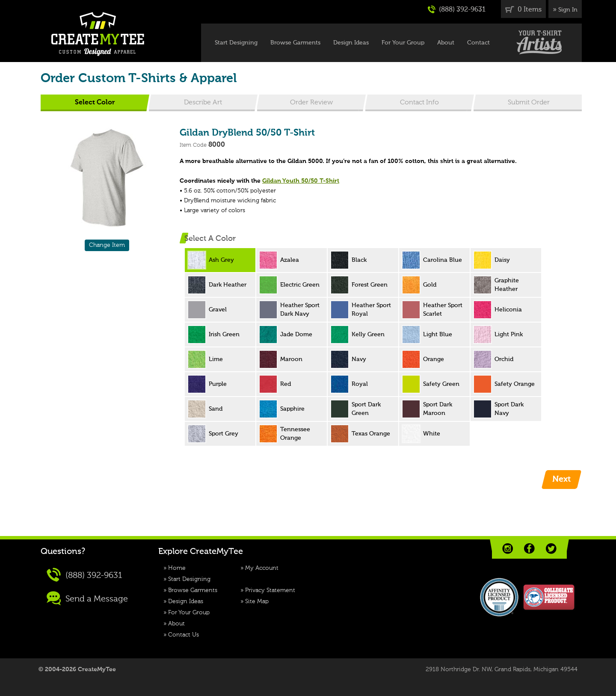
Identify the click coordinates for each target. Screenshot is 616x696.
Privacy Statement (270, 590)
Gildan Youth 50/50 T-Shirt (301, 181)
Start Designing (236, 43)
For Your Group (403, 43)
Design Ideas (351, 43)
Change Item (107, 245)
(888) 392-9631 (457, 9)
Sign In (568, 10)
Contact (478, 43)
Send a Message (87, 598)
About (446, 43)
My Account (262, 568)
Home (177, 568)
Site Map (257, 601)
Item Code (193, 145)
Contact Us (184, 635)
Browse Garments (295, 43)
